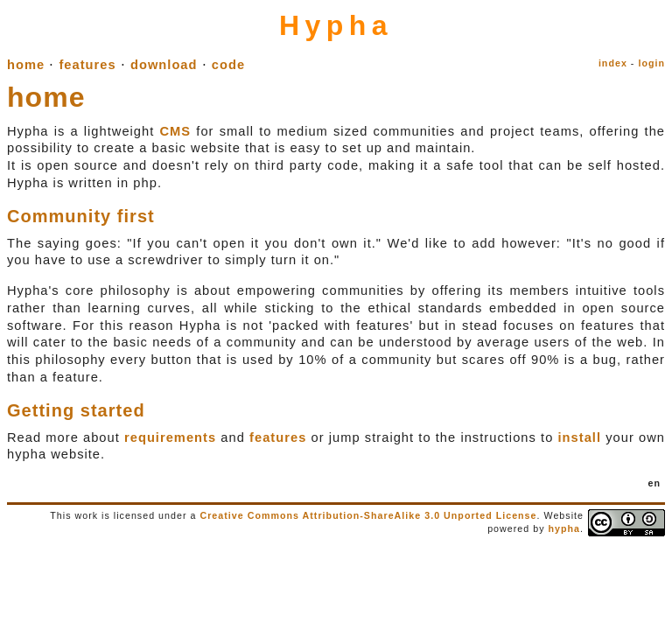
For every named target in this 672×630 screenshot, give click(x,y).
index (613, 63)
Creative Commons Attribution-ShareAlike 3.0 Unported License (368, 515)
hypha (564, 528)
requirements (170, 437)
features (87, 65)
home (26, 65)
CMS (175, 131)
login (651, 63)
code (228, 65)
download (164, 65)
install (580, 437)
